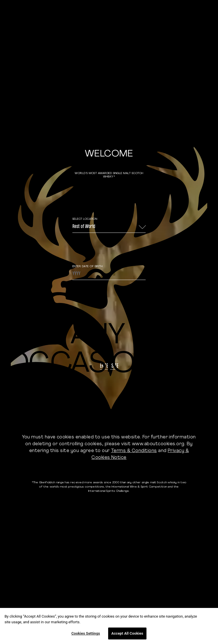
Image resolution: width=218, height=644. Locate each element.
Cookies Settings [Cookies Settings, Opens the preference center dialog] (86, 633)
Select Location (85, 219)
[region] (109, 626)
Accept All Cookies (127, 633)
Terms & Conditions (134, 451)
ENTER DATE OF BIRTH (88, 266)
